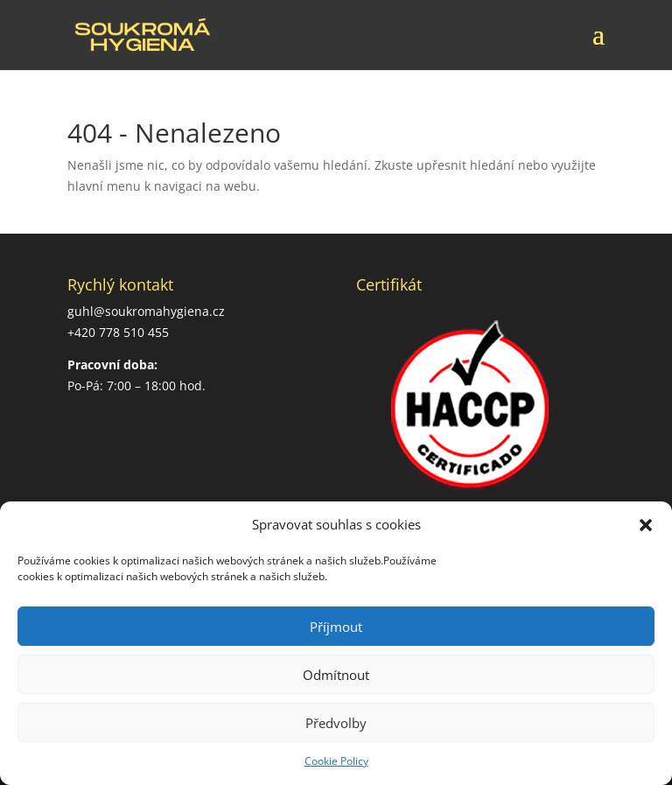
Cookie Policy (336, 761)
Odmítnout (336, 675)
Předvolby (336, 723)
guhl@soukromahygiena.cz (146, 311)
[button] (646, 525)
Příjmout (336, 627)
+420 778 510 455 (118, 332)
